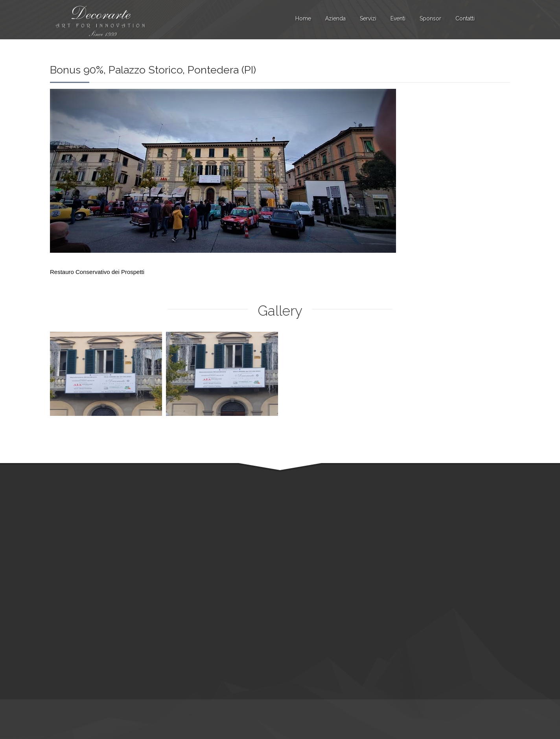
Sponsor (430, 18)
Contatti (465, 18)
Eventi (398, 18)
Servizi (368, 18)
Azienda (335, 18)
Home (303, 18)
